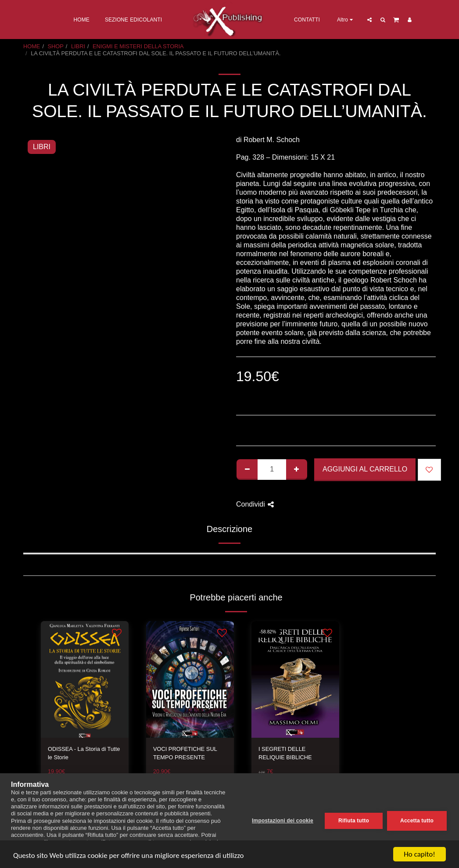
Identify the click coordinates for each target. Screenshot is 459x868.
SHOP (56, 46)
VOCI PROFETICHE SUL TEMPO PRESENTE (185, 753)
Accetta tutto (417, 821)
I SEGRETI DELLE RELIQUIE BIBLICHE (285, 753)
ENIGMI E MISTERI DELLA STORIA (138, 46)
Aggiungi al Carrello (365, 469)
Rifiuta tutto (354, 821)
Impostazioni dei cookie (283, 821)
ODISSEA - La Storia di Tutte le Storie (84, 753)
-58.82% (268, 632)
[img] (85, 680)
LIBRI (78, 46)
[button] (369, 20)
